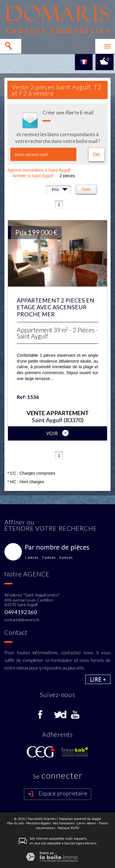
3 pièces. (49, 558)
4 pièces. (66, 558)
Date (86, 189)
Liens (81, 823)
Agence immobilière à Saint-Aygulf (39, 170)
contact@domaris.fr (22, 620)
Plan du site (15, 823)
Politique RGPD (68, 828)
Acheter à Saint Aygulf (33, 176)
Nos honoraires (64, 823)
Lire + (98, 679)
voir (57, 433)
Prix (60, 190)
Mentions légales (38, 823)
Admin (92, 823)
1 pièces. (32, 558)
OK (96, 155)
